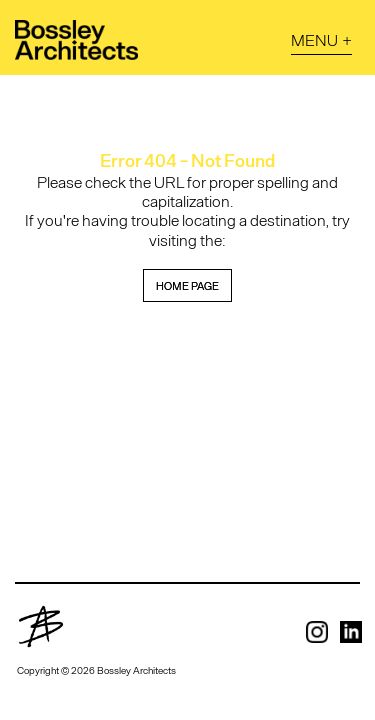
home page (187, 285)
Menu (314, 39)
